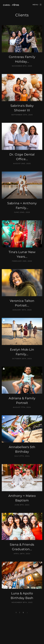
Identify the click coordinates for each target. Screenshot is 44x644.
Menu (37, 5)
